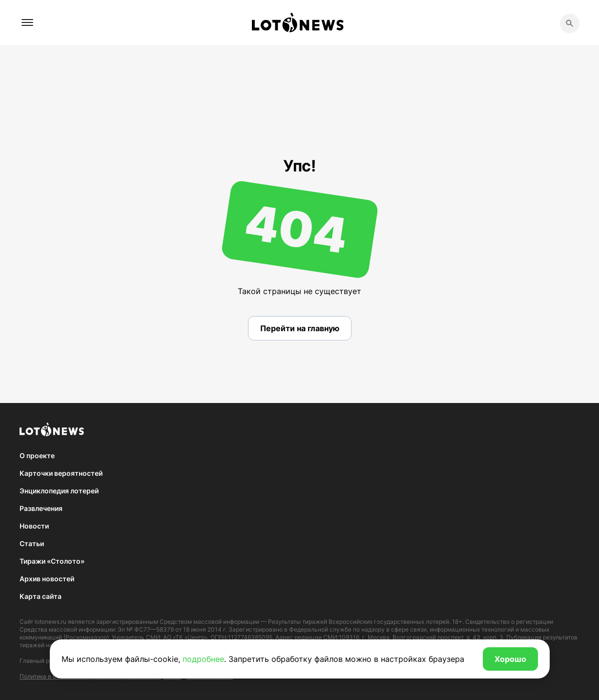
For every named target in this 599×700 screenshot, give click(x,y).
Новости (34, 526)
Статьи (32, 543)
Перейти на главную (300, 328)
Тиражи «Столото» (52, 561)
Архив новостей (47, 579)
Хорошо (510, 659)
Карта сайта (41, 596)
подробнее (203, 659)
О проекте (37, 456)
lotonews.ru (51, 622)
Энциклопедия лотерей (59, 491)
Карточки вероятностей (61, 473)
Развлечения (41, 508)
